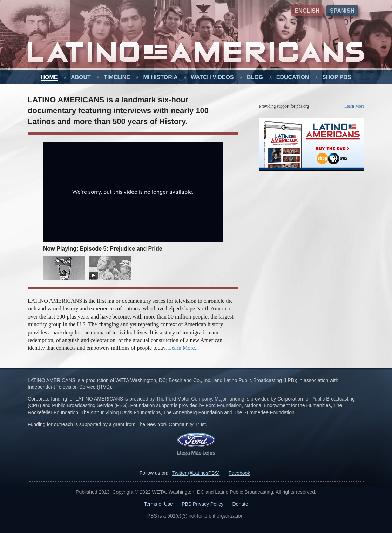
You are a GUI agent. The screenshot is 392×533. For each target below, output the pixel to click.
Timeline (117, 77)
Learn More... (184, 348)
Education (293, 77)
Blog (255, 77)
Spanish (342, 11)
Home (49, 77)
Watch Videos (212, 77)
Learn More (354, 106)
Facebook (239, 473)
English (307, 11)
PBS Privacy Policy (202, 504)
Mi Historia (160, 77)
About (81, 77)
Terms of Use (158, 504)
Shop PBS (337, 77)
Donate (240, 504)
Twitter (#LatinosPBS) (196, 473)
